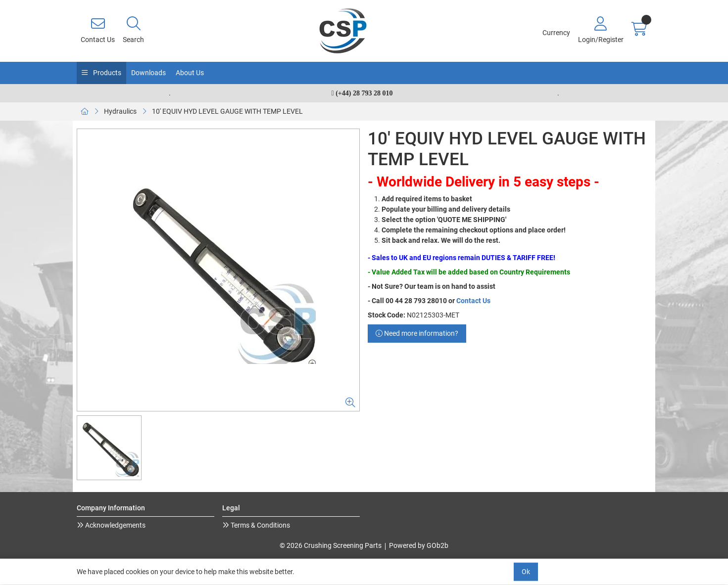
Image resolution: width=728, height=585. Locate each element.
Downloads (148, 73)
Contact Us (473, 301)
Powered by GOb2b (419, 545)
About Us (190, 73)
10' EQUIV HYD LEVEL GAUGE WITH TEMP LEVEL (227, 111)
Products (106, 73)
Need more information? (417, 333)
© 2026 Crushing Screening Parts (331, 545)
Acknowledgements (115, 525)
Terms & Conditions (260, 525)
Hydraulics (120, 111)
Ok (526, 572)
